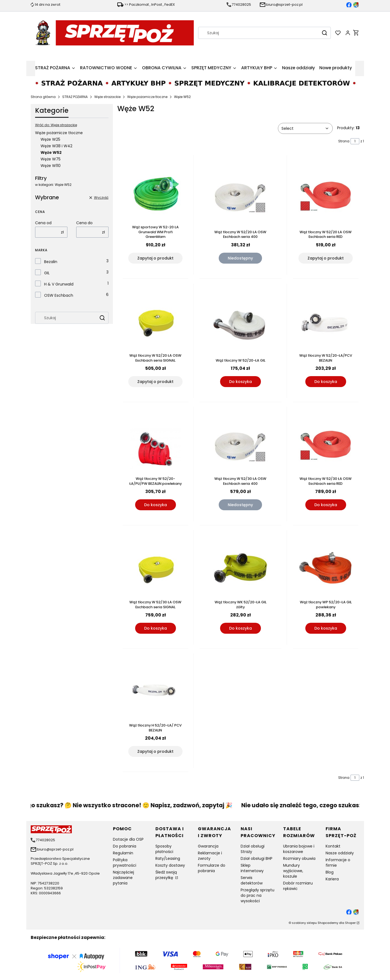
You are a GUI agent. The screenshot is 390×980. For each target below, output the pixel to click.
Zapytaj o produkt (155, 258)
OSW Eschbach (59, 295)
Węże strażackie (107, 97)
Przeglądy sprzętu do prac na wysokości (257, 895)
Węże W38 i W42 (56, 146)
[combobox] (257, 33)
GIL (47, 273)
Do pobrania (125, 846)
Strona (344, 141)
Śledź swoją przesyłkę (166, 875)
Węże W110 (51, 166)
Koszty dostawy (170, 865)
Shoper (350, 923)
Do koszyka (240, 382)
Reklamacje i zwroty (210, 856)
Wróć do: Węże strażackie (56, 125)
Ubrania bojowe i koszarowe (299, 849)
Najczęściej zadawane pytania (123, 878)
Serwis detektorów (252, 880)
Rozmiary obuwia (299, 858)
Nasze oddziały (340, 853)
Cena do (84, 223)
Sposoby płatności (164, 849)
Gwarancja (208, 846)
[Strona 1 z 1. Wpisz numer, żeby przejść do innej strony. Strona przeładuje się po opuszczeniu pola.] (355, 141)
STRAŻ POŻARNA (75, 97)
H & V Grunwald (59, 284)
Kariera (332, 879)
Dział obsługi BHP (257, 858)
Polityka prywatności (125, 863)
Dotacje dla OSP (128, 839)
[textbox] (305, 128)
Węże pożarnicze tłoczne (147, 97)
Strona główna (43, 97)
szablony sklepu (304, 923)
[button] (324, 33)
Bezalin (51, 262)
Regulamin (123, 853)
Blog (330, 872)
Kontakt (333, 846)
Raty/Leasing (168, 858)
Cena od (43, 223)
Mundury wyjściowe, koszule (293, 871)
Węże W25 (50, 139)
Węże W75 (51, 159)
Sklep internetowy (252, 868)
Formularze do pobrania (212, 868)
